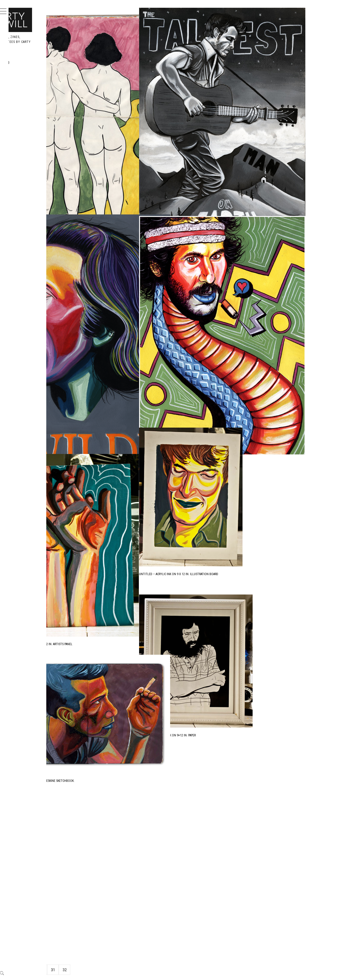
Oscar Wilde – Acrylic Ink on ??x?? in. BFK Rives (115, 433)
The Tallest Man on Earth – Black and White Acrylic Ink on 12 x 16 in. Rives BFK (274, 195)
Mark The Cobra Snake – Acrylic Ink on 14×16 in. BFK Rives (258, 407)
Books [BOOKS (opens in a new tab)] (26, 85)
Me (22, 97)
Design (27, 74)
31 (131, 970)
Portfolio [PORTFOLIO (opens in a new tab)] (30, 63)
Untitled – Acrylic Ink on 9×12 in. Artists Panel (116, 634)
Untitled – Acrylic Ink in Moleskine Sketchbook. (117, 194)
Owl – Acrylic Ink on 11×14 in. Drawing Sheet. (249, 939)
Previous (91, 970)
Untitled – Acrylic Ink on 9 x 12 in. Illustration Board (256, 574)
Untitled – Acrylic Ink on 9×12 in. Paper (245, 735)
